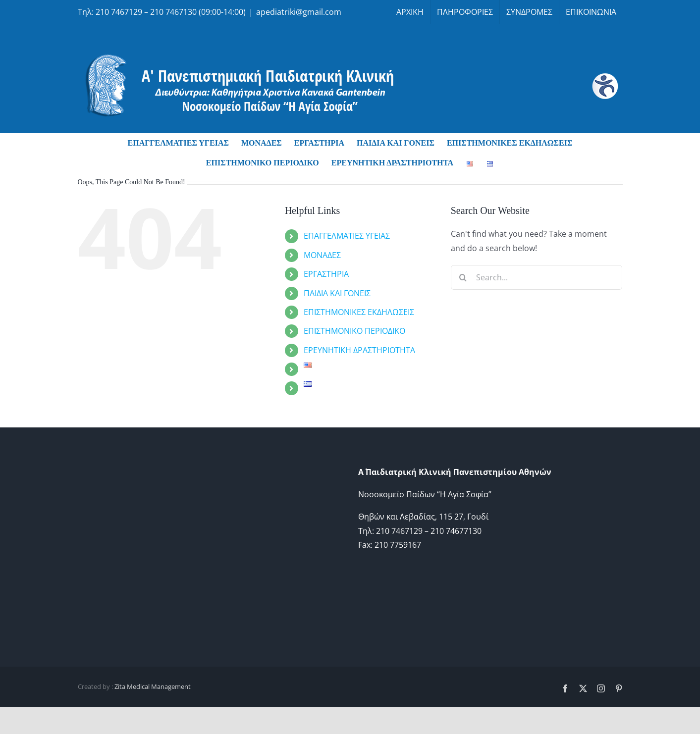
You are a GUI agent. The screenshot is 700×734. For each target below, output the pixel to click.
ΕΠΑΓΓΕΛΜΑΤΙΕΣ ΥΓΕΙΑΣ (347, 236)
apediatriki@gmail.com (299, 12)
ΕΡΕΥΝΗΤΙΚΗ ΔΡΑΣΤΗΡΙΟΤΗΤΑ (359, 350)
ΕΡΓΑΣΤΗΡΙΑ (326, 274)
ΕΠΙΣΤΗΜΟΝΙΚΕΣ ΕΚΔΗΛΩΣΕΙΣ (359, 312)
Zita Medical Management (153, 686)
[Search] (463, 277)
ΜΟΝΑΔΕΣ (322, 255)
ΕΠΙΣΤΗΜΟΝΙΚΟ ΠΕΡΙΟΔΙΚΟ (354, 331)
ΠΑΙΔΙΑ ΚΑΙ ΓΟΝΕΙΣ (337, 293)
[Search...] (537, 277)
